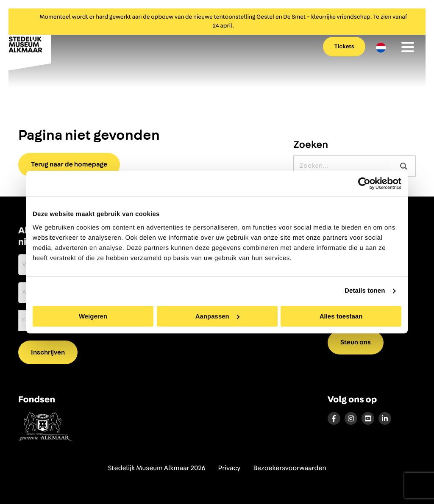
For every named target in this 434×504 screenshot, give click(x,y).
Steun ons (356, 343)
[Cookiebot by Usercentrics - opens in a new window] (364, 183)
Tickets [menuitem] (344, 47)
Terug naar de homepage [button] (69, 165)
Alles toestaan (341, 316)
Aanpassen (217, 316)
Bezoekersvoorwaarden (289, 468)
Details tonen (365, 291)
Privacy (230, 468)
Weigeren (93, 316)
